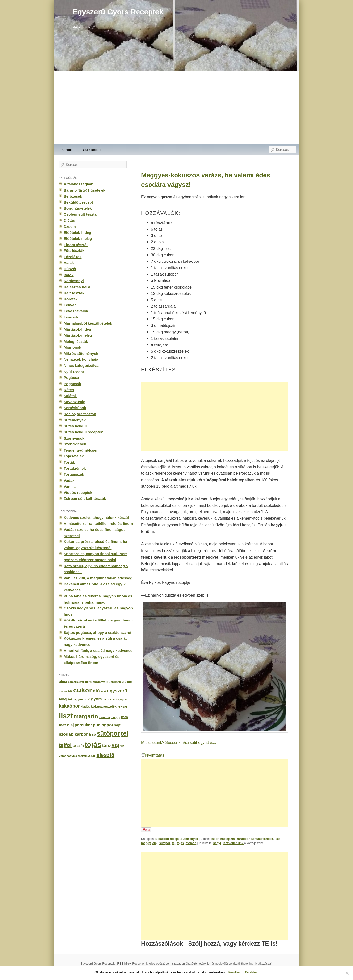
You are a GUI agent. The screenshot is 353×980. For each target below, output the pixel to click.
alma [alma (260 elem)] (63, 682)
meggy (146, 843)
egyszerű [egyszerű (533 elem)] (117, 691)
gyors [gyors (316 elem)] (96, 699)
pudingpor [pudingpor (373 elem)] (103, 725)
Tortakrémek (75, 468)
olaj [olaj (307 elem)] (70, 725)
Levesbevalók (76, 311)
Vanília (70, 487)
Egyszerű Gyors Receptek (118, 12)
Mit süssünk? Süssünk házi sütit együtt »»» (179, 742)
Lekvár (70, 305)
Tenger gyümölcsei (81, 450)
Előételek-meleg (78, 239)
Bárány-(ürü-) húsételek (85, 190)
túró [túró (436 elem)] (107, 745)
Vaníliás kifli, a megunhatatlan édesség (98, 578)
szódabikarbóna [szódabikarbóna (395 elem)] (75, 734)
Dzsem (70, 227)
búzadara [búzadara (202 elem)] (114, 682)
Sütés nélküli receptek (83, 432)
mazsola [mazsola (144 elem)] (104, 717)
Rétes (69, 390)
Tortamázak (74, 474)
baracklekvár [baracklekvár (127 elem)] (76, 682)
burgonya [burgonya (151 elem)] (99, 682)
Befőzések (73, 196)
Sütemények (189, 839)
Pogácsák (72, 384)
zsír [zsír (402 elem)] (92, 755)
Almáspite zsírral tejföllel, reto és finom (98, 523)
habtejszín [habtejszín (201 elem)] (111, 699)
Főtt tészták (74, 251)
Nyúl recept (74, 372)
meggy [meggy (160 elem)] (115, 717)
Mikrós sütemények (81, 353)
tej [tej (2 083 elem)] (124, 733)
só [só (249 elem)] (94, 734)
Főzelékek (73, 257)
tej (174, 843)
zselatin (191, 843)
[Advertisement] (176, 108)
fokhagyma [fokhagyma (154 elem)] (76, 699)
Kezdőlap (69, 150)
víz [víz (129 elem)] (122, 746)
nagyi (217, 843)
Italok (69, 275)
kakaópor (243, 839)
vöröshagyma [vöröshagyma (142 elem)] (68, 756)
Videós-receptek (78, 492)
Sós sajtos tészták (80, 414)
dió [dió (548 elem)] (96, 691)
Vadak (69, 480)
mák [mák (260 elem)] (125, 717)
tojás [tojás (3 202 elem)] (93, 745)
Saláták (70, 396)
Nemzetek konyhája (81, 359)
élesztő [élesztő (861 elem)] (106, 755)
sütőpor (165, 843)
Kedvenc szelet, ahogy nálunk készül (96, 518)
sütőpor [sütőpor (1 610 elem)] (108, 733)
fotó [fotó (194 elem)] (87, 699)
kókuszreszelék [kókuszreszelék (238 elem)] (104, 706)
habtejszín (227, 839)
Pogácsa (71, 378)
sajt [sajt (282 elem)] (117, 725)
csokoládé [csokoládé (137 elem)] (66, 691)
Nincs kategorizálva (81, 366)
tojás (180, 843)
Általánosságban (79, 184)
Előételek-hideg (77, 232)
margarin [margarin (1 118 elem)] (86, 716)
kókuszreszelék (262, 839)
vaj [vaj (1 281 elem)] (116, 745)
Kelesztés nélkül (78, 287)
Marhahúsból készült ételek (88, 323)
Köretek (71, 299)
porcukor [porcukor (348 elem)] (83, 725)
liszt (277, 839)
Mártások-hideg (77, 329)
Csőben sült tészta (80, 214)
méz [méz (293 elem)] (63, 725)
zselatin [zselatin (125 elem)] (83, 756)
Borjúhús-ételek (78, 208)
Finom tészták (76, 245)
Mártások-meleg (78, 335)
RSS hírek (124, 964)
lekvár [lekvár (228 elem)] (122, 706)
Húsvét (70, 269)
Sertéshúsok (75, 408)
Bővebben (251, 972)
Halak (69, 263)
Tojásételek (74, 456)
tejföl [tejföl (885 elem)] (65, 745)
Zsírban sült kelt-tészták (85, 499)
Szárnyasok (74, 438)
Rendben (235, 972)
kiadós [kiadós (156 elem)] (85, 707)
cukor (215, 839)
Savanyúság (75, 402)
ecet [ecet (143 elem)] (103, 691)
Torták (69, 462)
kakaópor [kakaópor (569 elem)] (69, 706)
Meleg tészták (76, 341)
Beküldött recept (167, 839)
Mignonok (72, 347)
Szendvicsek (75, 444)
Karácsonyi (74, 281)
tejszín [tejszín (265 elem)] (78, 746)
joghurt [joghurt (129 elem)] (124, 699)
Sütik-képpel (92, 150)
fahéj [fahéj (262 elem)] (63, 699)
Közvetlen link (234, 843)
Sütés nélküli (75, 426)
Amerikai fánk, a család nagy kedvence (98, 651)
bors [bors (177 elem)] (88, 682)
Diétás (69, 220)
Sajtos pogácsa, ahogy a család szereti (98, 632)
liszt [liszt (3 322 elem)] (66, 716)
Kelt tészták (74, 293)
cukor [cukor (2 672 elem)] (82, 690)
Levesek (71, 317)
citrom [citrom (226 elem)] (127, 682)
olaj (155, 843)
